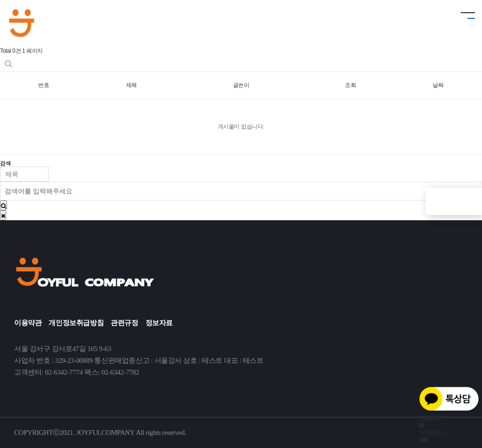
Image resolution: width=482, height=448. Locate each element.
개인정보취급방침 (76, 323)
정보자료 (159, 323)
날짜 (438, 85)
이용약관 (28, 323)
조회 (350, 85)
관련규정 (124, 323)
